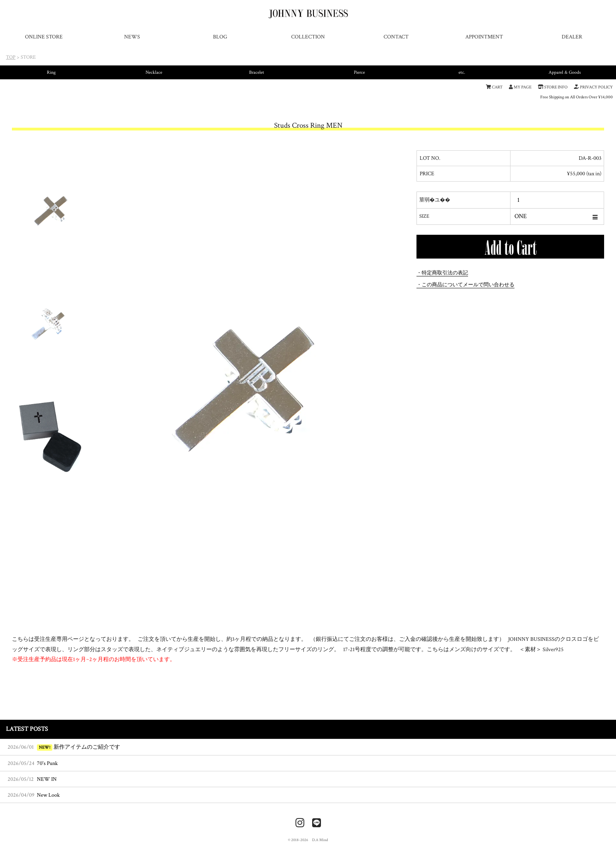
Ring (51, 72)
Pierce (359, 72)
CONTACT (396, 37)
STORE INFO (553, 87)
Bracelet (257, 72)
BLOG (220, 37)
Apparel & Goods (565, 72)
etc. (462, 72)
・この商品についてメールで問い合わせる (465, 285)
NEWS (132, 37)
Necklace (154, 72)
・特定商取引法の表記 (442, 273)
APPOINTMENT (484, 37)
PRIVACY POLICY (593, 87)
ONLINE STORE (44, 37)
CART (494, 87)
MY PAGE (520, 87)
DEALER (572, 37)
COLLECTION (308, 37)
